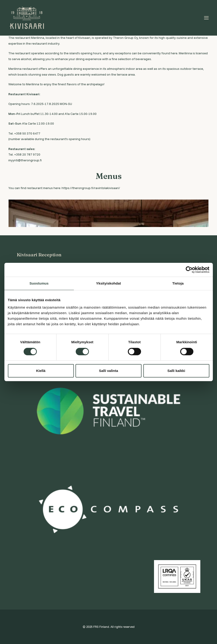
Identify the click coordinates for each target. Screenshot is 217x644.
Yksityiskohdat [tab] (108, 283)
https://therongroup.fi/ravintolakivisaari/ (91, 188)
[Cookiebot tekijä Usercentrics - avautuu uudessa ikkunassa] (189, 270)
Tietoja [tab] (178, 283)
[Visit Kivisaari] (27, 18)
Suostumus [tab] (39, 283)
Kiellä (41, 371)
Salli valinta (108, 371)
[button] (206, 18)
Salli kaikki (176, 371)
